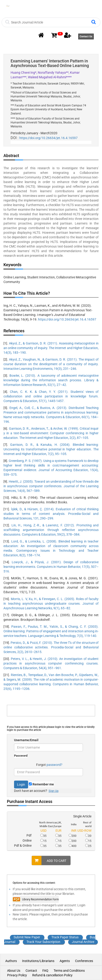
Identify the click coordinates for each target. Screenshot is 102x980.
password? (54, 765)
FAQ (45, 971)
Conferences (84, 961)
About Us (14, 971)
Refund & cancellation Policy (52, 975)
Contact (31, 971)
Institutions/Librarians (38, 961)
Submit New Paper (27, 937)
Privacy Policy (17, 975)
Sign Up (54, 791)
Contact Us (86, 36)
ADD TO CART (49, 860)
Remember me (41, 784)
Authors (11, 961)
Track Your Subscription (43, 942)
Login (21, 785)
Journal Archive (83, 942)
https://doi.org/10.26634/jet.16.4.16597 (48, 138)
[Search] (51, 22)
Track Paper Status (65, 937)
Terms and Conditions (69, 971)
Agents (65, 961)
